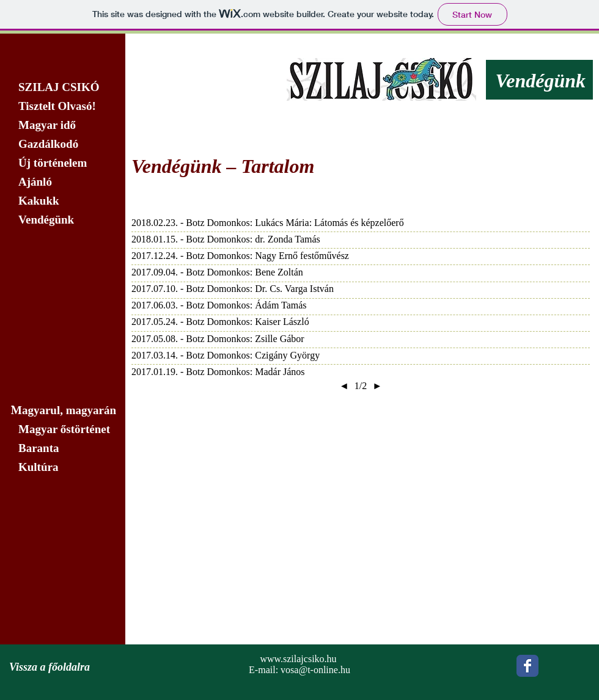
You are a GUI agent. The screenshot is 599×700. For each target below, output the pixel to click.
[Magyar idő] (63, 125)
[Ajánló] (63, 182)
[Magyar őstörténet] (63, 429)
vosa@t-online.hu (315, 670)
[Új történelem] (63, 163)
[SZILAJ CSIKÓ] (63, 87)
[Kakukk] (63, 201)
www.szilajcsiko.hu (298, 659)
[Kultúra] (66, 467)
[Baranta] (63, 448)
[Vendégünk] (63, 220)
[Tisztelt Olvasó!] (63, 106)
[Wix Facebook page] (527, 666)
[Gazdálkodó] (63, 144)
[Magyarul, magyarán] (63, 410)
